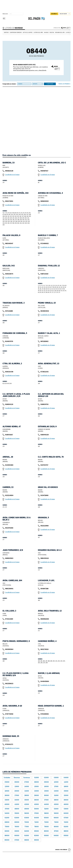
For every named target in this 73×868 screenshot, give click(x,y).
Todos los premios (64, 84)
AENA (66, 28)
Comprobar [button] (50, 84)
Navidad (46, 32)
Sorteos (6, 32)
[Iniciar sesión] (65, 14)
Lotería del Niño (38, 32)
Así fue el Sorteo (28, 32)
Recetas (52, 32)
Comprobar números (16, 32)
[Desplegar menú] (4, 18)
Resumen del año (60, 32)
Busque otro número (61, 850)
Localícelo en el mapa (12, 175)
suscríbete (54, 14)
